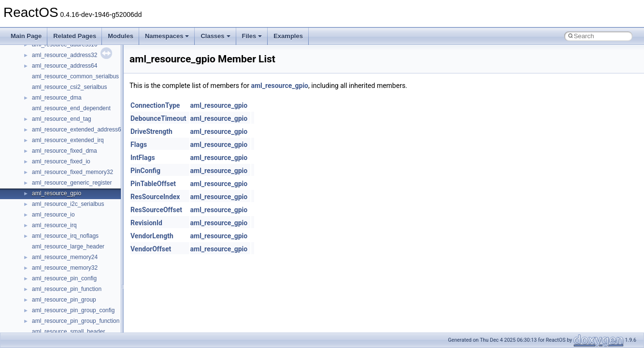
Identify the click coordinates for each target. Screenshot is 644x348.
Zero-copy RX (34, 138)
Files (252, 36)
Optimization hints (39, 170)
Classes (215, 36)
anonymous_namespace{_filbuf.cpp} (79, 297)
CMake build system (43, 95)
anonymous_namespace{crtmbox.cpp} (81, 329)
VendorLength (152, 236)
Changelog (30, 74)
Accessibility (48, 287)
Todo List (28, 191)
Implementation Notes (45, 180)
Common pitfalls (37, 106)
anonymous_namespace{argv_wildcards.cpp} (90, 308)
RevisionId (146, 223)
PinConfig (145, 171)
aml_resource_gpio (279, 86)
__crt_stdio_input (54, 255)
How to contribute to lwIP (49, 85)
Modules (121, 36)
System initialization (42, 148)
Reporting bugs (36, 127)
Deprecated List (37, 202)
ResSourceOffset (156, 210)
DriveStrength (151, 131)
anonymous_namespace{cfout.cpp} (77, 319)
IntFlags (143, 158)
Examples (288, 36)
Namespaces (167, 36)
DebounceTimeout (158, 118)
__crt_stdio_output (56, 265)
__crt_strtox (47, 276)
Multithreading (35, 159)
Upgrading (30, 63)
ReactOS (21, 53)
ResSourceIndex (155, 197)
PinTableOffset (153, 184)
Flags (139, 145)
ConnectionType (155, 105)
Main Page (26, 36)
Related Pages (75, 36)
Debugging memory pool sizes (55, 116)
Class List (37, 244)
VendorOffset (151, 249)
